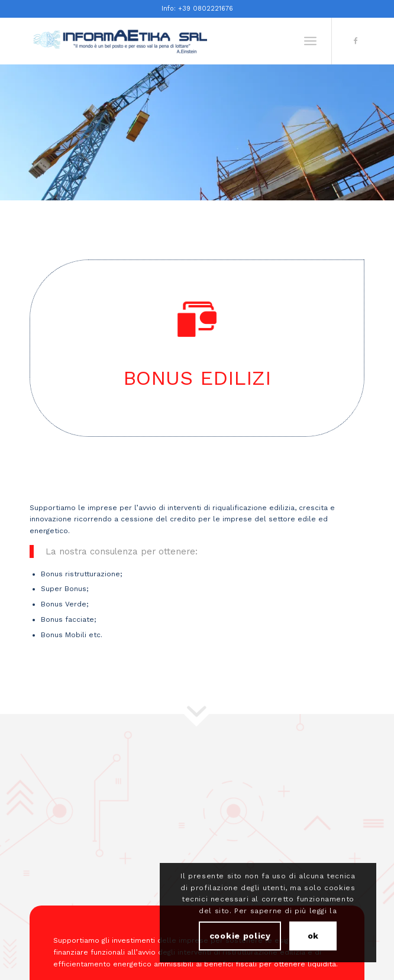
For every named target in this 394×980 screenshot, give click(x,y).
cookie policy (240, 936)
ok (313, 936)
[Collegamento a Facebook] (356, 41)
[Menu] (310, 41)
